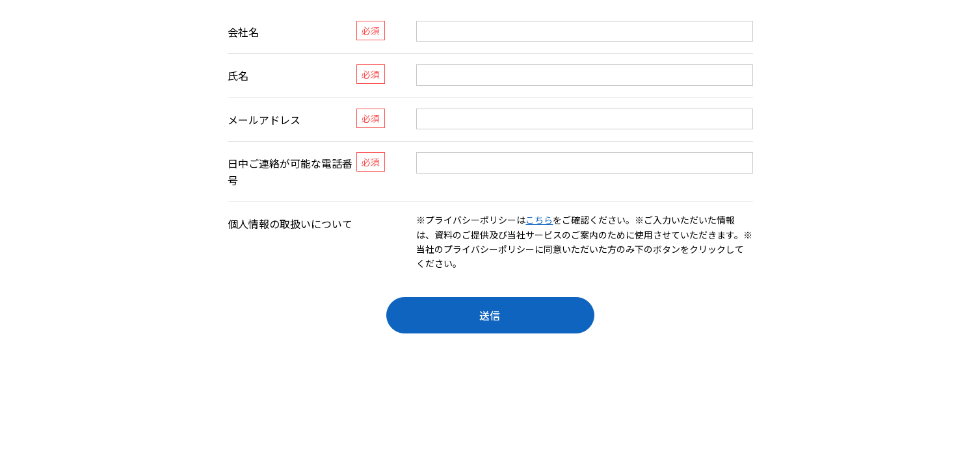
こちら (539, 220)
